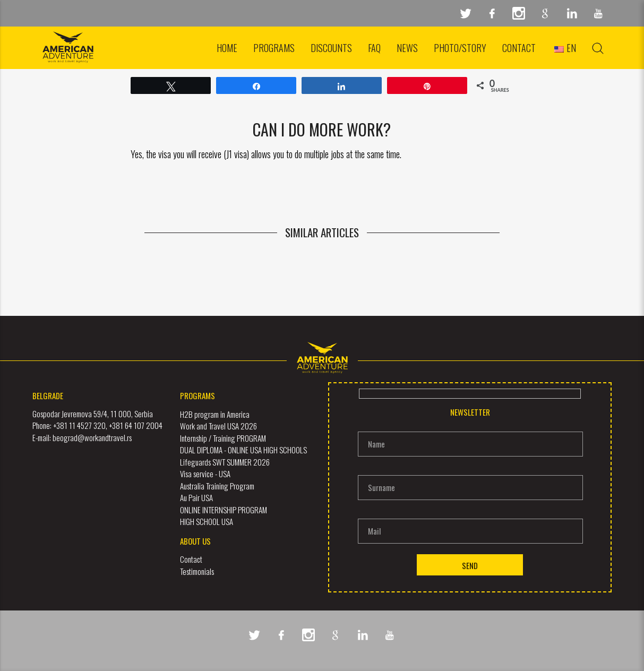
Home (227, 48)
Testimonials (197, 571)
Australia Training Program (217, 485)
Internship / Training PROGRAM (223, 437)
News (407, 48)
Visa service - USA (205, 474)
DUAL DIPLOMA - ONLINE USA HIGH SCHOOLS (243, 450)
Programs (274, 48)
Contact (519, 48)
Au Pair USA (196, 497)
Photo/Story (460, 48)
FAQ (374, 48)
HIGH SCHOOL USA (207, 521)
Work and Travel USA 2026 (218, 426)
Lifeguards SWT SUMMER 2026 (225, 461)
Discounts (331, 48)
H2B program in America (215, 414)
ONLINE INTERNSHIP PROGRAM (224, 509)
